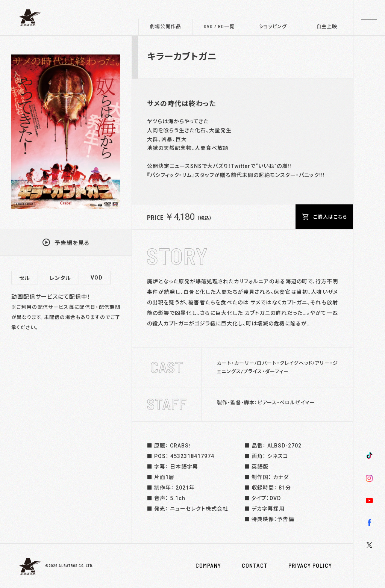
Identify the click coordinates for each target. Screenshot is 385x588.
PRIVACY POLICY (310, 565)
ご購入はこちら (324, 217)
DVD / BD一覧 (219, 26)
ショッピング (273, 26)
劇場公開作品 (165, 26)
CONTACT (255, 565)
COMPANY (208, 565)
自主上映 (327, 26)
